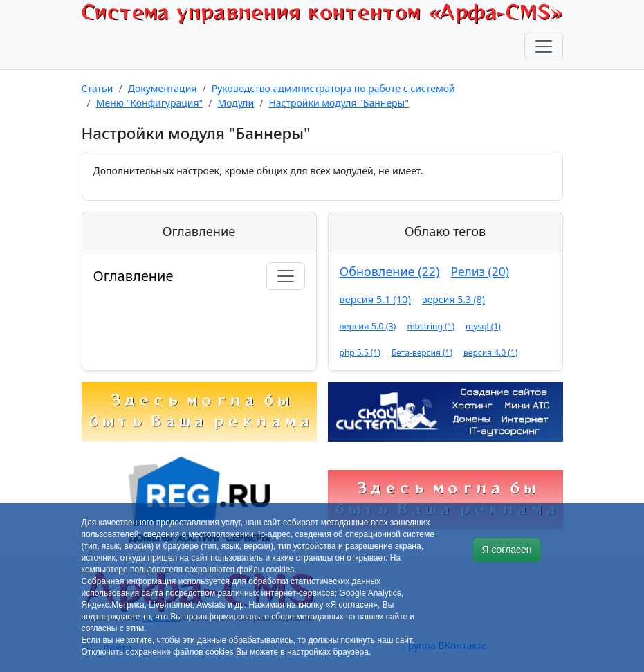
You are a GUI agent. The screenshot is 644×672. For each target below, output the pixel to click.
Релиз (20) (480, 271)
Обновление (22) (390, 271)
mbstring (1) (431, 326)
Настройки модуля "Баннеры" (339, 103)
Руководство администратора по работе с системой (333, 88)
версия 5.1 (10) (375, 299)
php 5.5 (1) (360, 353)
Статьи (98, 88)
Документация (163, 88)
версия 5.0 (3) (368, 326)
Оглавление (134, 276)
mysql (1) (483, 326)
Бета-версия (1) (422, 353)
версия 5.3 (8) (453, 299)
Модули (236, 103)
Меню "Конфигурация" (150, 103)
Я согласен (506, 550)
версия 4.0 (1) (490, 353)
